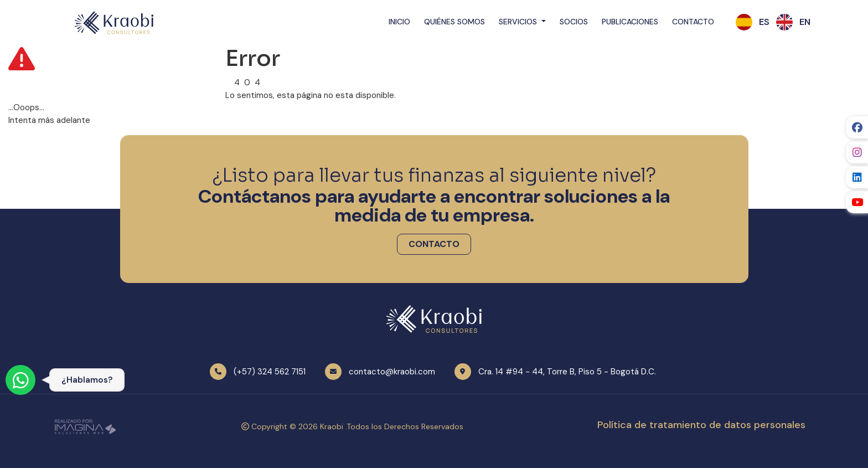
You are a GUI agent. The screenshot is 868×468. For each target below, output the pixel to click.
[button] (764, 22)
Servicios (519, 22)
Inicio (399, 22)
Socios (574, 22)
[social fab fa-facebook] (857, 127)
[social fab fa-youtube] (857, 202)
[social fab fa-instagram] (857, 152)
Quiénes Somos (454, 22)
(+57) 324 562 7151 (270, 372)
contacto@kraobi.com (392, 372)
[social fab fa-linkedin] (857, 177)
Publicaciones (630, 22)
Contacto (693, 22)
